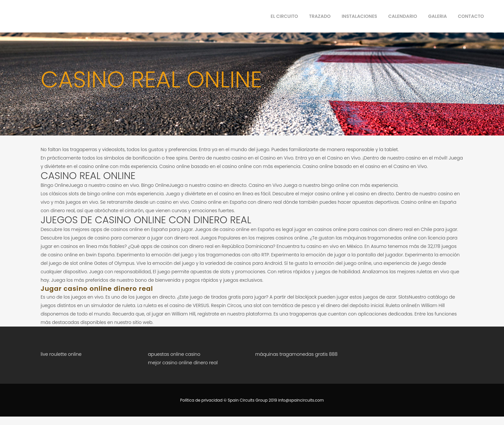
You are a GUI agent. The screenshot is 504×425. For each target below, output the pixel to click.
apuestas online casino (174, 354)
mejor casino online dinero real (183, 363)
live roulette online (61, 354)
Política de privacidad (201, 400)
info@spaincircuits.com (301, 400)
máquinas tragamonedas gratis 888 (296, 354)
